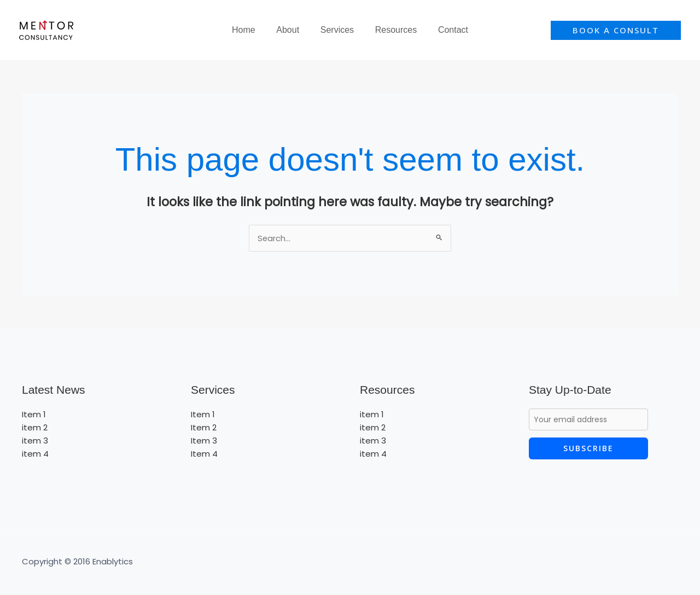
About (291, 30)
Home (251, 30)
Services (337, 30)
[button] (616, 30)
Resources (392, 30)
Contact (446, 30)
